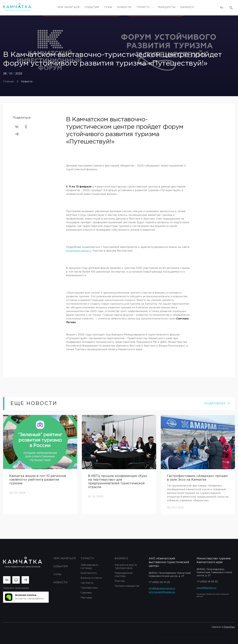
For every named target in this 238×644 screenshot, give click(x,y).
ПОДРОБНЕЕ (217, 404)
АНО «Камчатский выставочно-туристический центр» (169, 562)
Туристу (87, 559)
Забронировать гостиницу (89, 567)
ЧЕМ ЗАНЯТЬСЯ (68, 7)
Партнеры (86, 598)
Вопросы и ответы (91, 578)
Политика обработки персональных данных (213, 595)
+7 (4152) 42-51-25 (159, 582)
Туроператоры (89, 588)
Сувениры (86, 593)
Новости (124, 7)
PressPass (229, 627)
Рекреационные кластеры (124, 575)
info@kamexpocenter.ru (162, 589)
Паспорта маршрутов (127, 586)
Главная (8, 82)
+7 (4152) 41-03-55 (207, 582)
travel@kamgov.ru (207, 588)
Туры (108, 7)
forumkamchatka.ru (78, 251)
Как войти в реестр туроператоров (126, 567)
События (92, 7)
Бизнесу (187, 7)
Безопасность (89, 573)
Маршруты (167, 7)
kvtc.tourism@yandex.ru (162, 592)
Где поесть (87, 583)
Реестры (120, 581)
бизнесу (122, 559)
